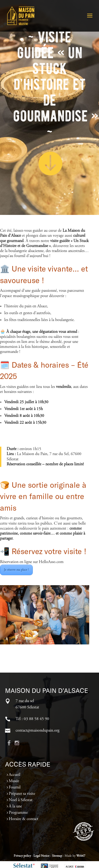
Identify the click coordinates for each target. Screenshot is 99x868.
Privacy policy (22, 856)
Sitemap (57, 856)
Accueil (15, 775)
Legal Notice (41, 856)
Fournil (15, 787)
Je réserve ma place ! (16, 570)
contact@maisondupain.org (37, 731)
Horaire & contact (23, 819)
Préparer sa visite (22, 794)
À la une (15, 806)
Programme (18, 813)
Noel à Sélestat (21, 800)
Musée (14, 781)
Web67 (81, 856)
